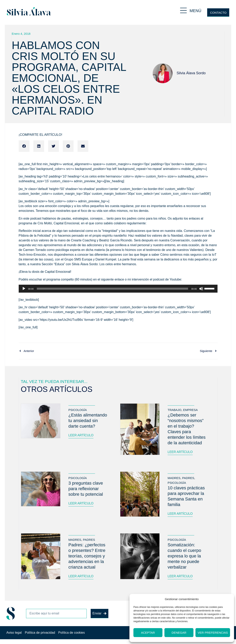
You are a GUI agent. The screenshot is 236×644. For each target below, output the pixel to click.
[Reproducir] (24, 289)
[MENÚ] (183, 10)
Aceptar (148, 633)
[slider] (112, 289)
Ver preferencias (213, 633)
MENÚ (196, 11)
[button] (24, 146)
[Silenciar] (201, 289)
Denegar (179, 633)
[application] (118, 289)
